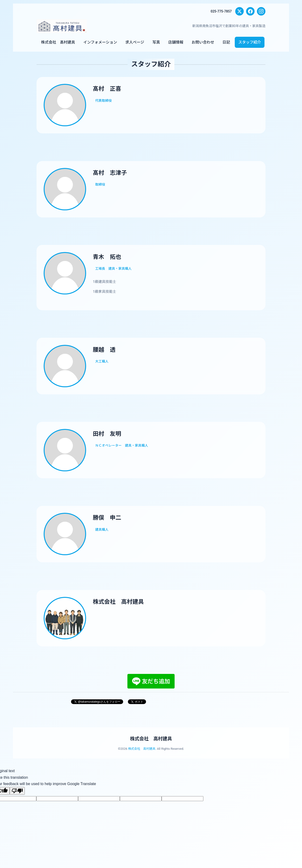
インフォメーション (100, 42)
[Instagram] (261, 11)
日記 (226, 42)
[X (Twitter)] (239, 11)
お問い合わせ (203, 42)
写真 (156, 42)
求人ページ (135, 42)
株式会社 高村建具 (151, 743)
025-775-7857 (221, 11)
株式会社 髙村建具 (58, 42)
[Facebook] (250, 11)
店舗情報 (176, 42)
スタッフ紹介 (250, 42)
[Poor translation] (17, 795)
